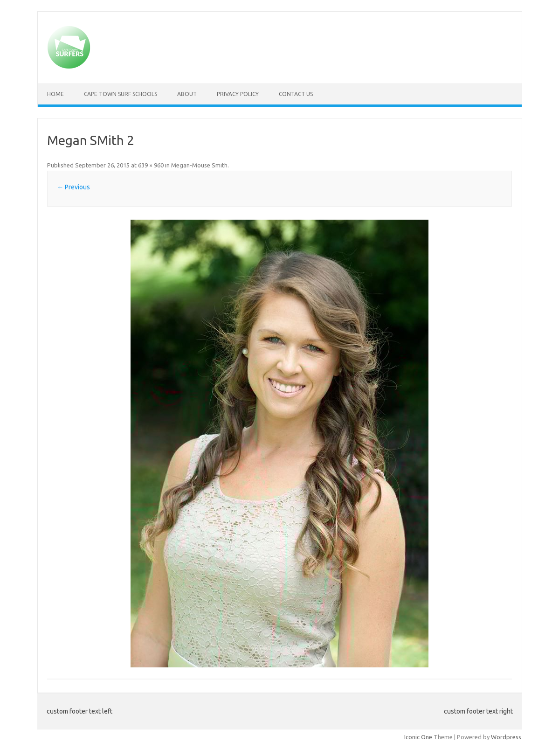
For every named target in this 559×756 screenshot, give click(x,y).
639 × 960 (151, 165)
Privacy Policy (238, 94)
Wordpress (506, 737)
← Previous (73, 187)
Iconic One (418, 737)
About (187, 94)
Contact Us (296, 94)
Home (55, 94)
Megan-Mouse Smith (199, 165)
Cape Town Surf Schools (121, 94)
